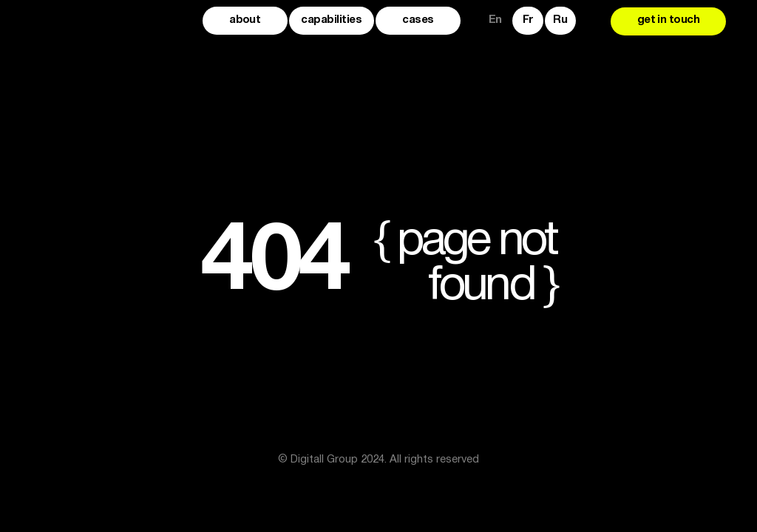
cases (418, 20)
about (245, 20)
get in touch (669, 20)
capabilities (331, 20)
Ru (560, 20)
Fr (528, 20)
